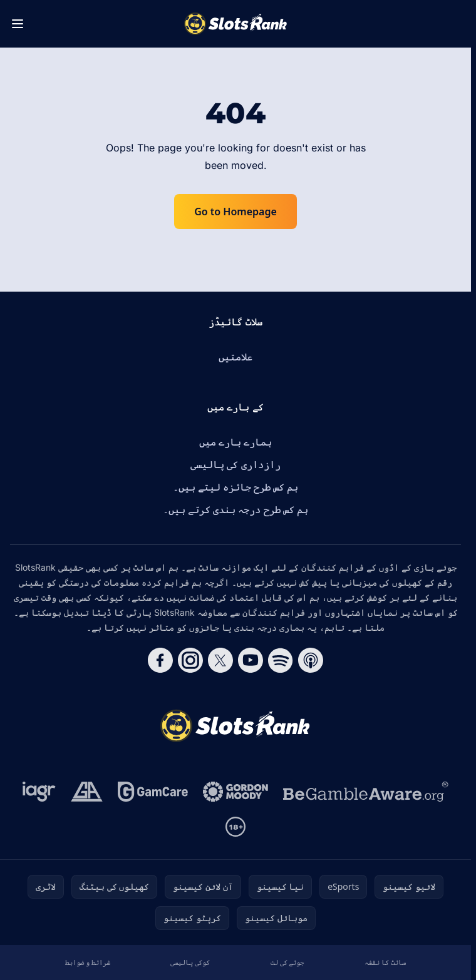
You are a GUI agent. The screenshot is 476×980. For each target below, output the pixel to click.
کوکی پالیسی (190, 962)
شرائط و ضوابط (88, 962)
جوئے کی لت (287, 962)
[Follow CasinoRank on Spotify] (281, 660)
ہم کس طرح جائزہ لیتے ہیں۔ (236, 487)
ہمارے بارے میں (235, 442)
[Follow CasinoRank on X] (220, 660)
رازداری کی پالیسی (235, 464)
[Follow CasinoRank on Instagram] (190, 660)
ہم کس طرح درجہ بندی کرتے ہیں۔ (235, 509)
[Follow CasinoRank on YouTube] (251, 660)
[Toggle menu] (18, 24)
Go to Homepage (235, 212)
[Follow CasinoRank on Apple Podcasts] (311, 660)
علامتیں (235, 357)
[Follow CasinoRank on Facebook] (160, 660)
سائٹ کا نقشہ (385, 962)
